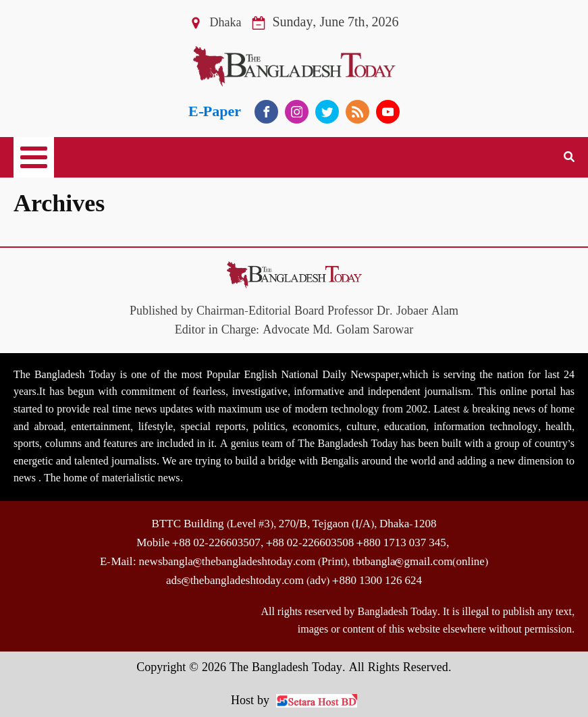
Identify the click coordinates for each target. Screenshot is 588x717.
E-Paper (215, 112)
